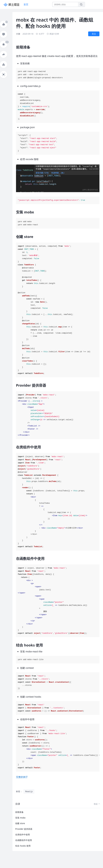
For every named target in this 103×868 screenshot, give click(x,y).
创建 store (20, 823)
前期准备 (19, 812)
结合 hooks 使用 (23, 846)
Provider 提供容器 (24, 829)
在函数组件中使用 (24, 840)
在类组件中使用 (23, 835)
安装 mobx (20, 818)
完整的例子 (22, 777)
